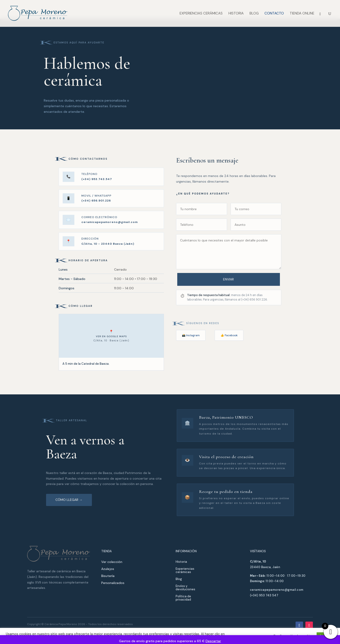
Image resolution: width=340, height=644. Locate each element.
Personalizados (113, 583)
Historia (236, 14)
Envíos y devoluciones (185, 588)
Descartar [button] (213, 641)
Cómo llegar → (69, 500)
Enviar (229, 279)
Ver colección (112, 562)
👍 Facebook (229, 335)
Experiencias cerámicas (201, 14)
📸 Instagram (191, 335)
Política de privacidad (183, 598)
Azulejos (108, 569)
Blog (254, 14)
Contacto (274, 14)
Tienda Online (302, 14)
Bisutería (108, 576)
